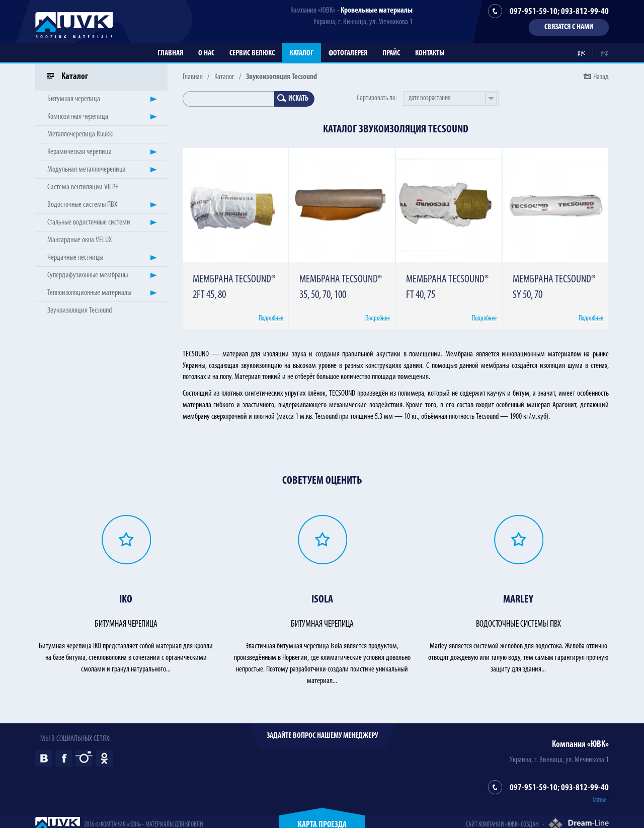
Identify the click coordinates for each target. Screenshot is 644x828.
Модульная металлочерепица (87, 170)
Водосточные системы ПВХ (82, 205)
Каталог (302, 53)
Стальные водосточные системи (89, 222)
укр (605, 53)
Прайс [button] (391, 53)
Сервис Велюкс (252, 53)
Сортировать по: (377, 98)
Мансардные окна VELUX (79, 240)
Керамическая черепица (79, 152)
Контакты (430, 53)
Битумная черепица (74, 99)
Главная (170, 53)
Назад (601, 77)
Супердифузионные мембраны (88, 275)
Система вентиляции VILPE (83, 187)
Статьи (600, 800)
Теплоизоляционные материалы (89, 293)
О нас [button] (206, 53)
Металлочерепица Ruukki (80, 134)
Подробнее (271, 318)
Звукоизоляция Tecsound (79, 311)
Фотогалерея (348, 53)
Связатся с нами (569, 27)
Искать (293, 98)
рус (581, 53)
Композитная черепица (78, 117)
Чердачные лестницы (75, 258)
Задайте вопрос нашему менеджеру (322, 736)
